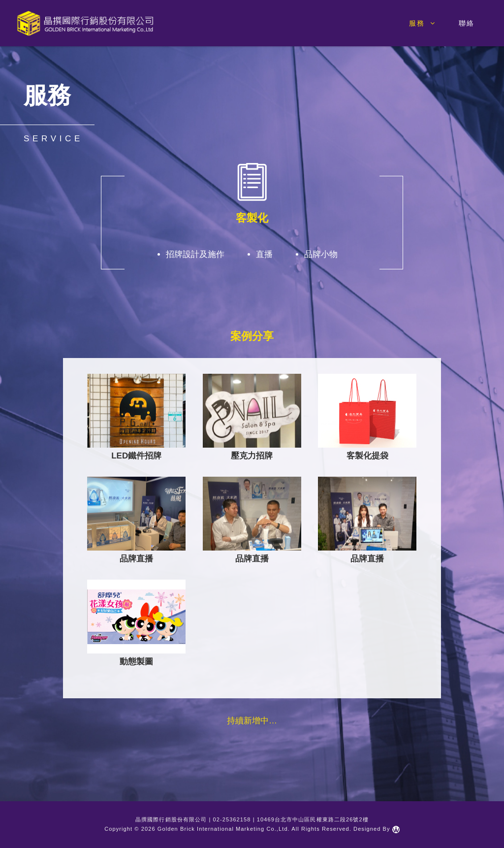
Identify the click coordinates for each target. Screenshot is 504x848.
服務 (423, 23)
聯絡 (467, 23)
